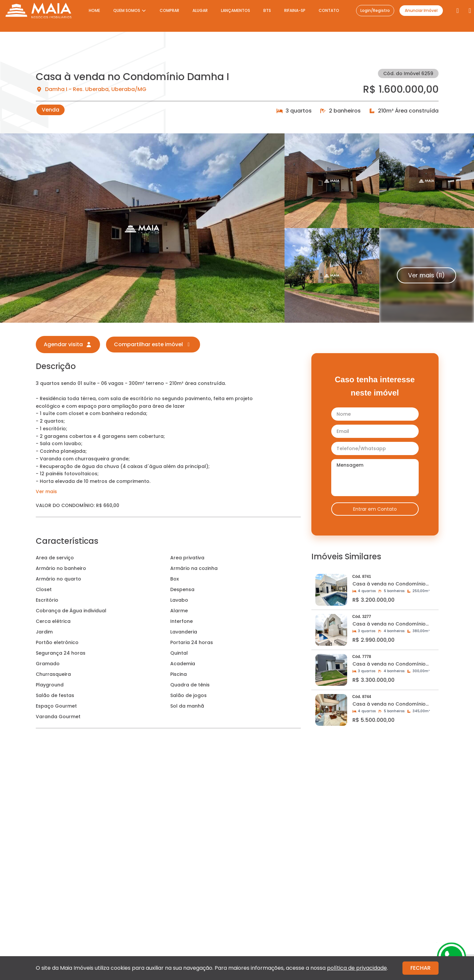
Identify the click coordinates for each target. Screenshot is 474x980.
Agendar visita (68, 344)
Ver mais (46, 491)
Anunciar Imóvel (421, 10)
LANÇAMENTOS (236, 10)
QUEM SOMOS (130, 10)
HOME (94, 10)
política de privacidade (357, 968)
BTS (267, 10)
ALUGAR (200, 10)
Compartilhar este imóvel (153, 344)
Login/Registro (375, 10)
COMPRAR (169, 10)
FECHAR (421, 968)
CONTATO (329, 10)
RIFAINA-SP (295, 10)
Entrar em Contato (375, 509)
